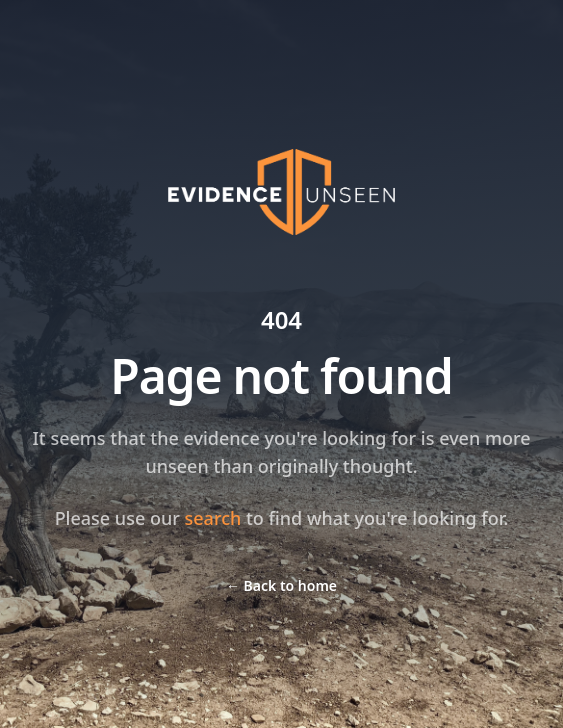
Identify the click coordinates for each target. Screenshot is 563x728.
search (213, 518)
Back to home (281, 585)
